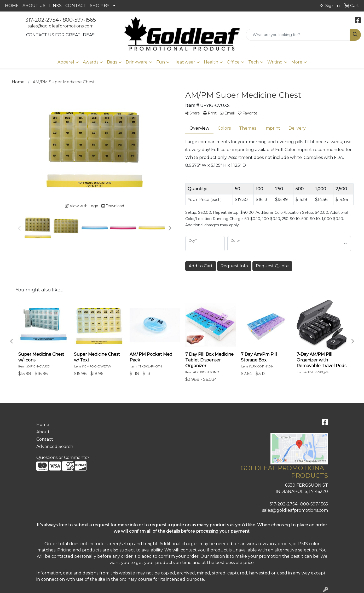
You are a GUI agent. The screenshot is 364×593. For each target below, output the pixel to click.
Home (43, 425)
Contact (45, 439)
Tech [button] (253, 62)
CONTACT (76, 6)
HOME (12, 6)
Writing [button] (275, 62)
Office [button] (233, 62)
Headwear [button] (184, 62)
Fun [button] (161, 62)
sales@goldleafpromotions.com (61, 26)
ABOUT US (34, 6)
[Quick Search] (298, 35)
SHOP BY (100, 6)
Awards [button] (91, 62)
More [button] (297, 62)
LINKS (55, 6)
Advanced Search (55, 447)
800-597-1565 (79, 20)
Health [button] (211, 62)
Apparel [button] (66, 62)
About (43, 432)
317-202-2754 (42, 20)
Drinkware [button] (137, 62)
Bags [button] (112, 62)
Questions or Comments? (63, 457)
